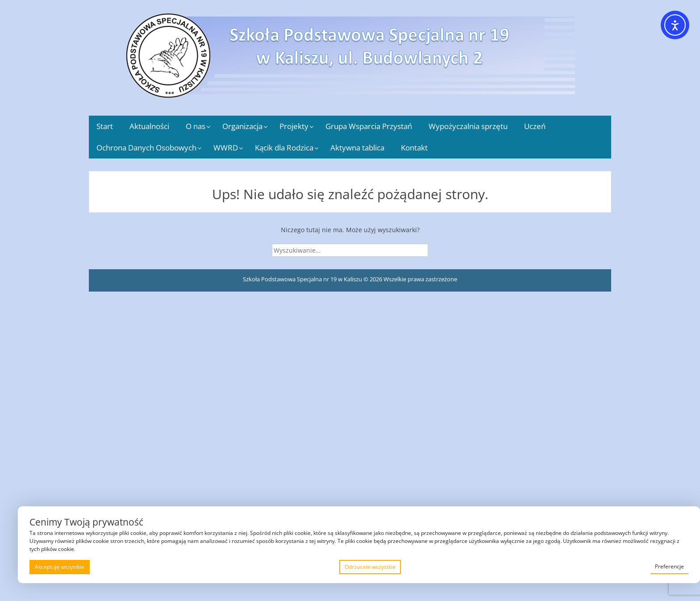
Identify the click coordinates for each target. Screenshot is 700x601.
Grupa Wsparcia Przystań (369, 126)
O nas (196, 126)
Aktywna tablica (357, 148)
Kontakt (414, 148)
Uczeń (535, 126)
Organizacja (242, 126)
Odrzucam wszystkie (370, 567)
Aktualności (149, 126)
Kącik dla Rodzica (284, 148)
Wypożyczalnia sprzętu (468, 126)
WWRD (226, 148)
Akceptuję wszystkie (60, 567)
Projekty (294, 126)
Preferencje (669, 566)
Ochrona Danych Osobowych (146, 148)
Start (105, 126)
